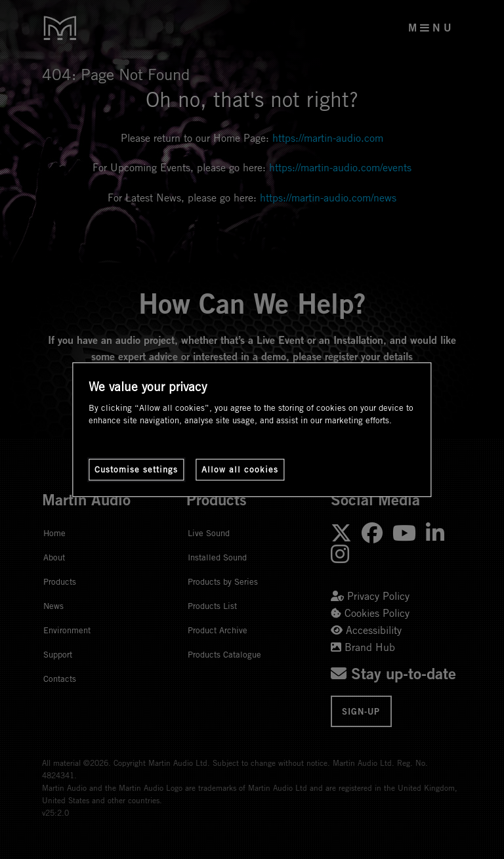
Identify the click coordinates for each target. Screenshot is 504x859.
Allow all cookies (240, 469)
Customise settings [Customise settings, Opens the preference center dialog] (136, 469)
